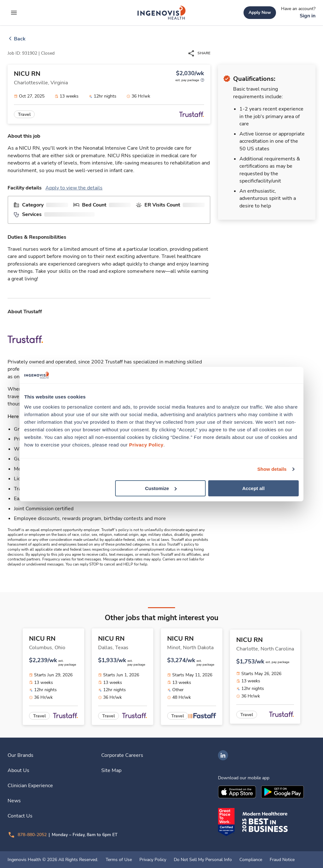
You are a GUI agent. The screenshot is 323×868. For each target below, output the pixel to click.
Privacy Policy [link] (153, 860)
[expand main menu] (14, 13)
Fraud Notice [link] (282, 860)
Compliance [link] (251, 860)
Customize (161, 488)
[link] (161, 13)
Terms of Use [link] (119, 860)
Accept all (253, 488)
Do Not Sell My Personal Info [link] (203, 860)
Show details (272, 469)
